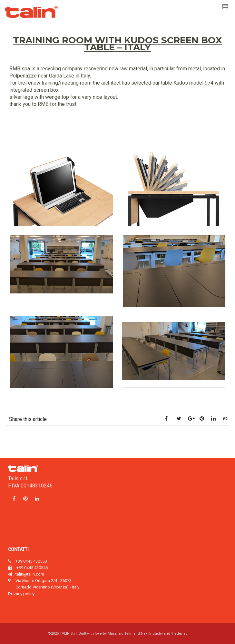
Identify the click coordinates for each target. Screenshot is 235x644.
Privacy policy (21, 594)
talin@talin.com (30, 574)
